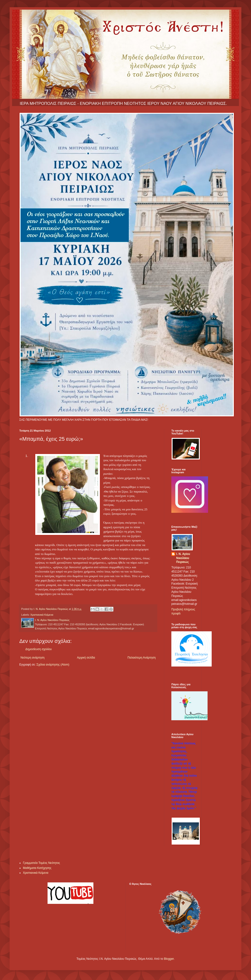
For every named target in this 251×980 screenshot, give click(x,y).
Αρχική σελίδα (86, 658)
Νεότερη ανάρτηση (32, 658)
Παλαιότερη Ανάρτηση (142, 658)
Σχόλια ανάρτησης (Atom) (53, 665)
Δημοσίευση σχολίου (38, 649)
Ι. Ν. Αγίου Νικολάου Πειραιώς (183, 558)
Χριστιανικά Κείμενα (42, 615)
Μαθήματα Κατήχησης (37, 868)
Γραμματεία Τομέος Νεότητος (42, 863)
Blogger (169, 959)
